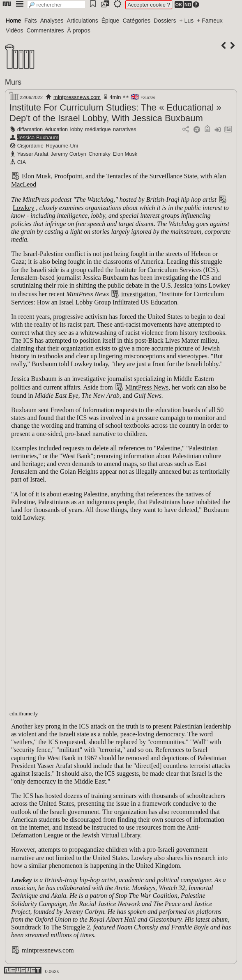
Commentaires (45, 30)
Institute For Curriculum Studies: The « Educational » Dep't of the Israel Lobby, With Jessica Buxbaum (115, 113)
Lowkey (23, 208)
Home (13, 21)
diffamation (30, 129)
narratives (124, 129)
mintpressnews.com (77, 97)
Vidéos (15, 30)
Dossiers (165, 21)
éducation (57, 129)
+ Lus (187, 21)
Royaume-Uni (62, 146)
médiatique (98, 129)
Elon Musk (125, 154)
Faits (30, 21)
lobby (77, 129)
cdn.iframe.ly (24, 714)
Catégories (136, 21)
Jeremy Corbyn (68, 154)
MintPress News (147, 387)
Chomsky (100, 154)
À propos (79, 30)
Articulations (83, 21)
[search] (56, 5)
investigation (138, 294)
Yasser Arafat (33, 154)
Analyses (52, 21)
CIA (22, 162)
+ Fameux (210, 21)
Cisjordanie (30, 146)
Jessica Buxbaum (38, 137)
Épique (111, 21)
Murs (13, 82)
